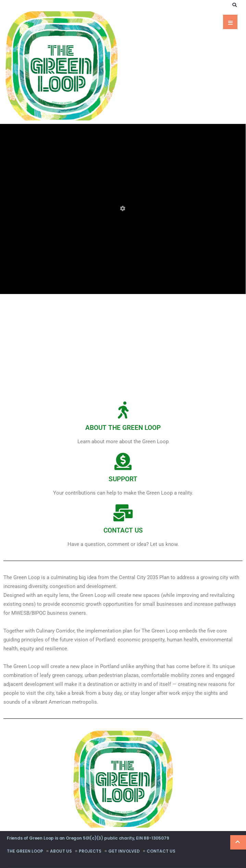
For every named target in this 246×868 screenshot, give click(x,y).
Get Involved (124, 851)
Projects (90, 851)
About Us (61, 851)
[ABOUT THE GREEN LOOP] (123, 410)
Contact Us (161, 851)
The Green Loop (25, 851)
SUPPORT (123, 479)
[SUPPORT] (123, 461)
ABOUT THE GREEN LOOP (123, 428)
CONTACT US (123, 530)
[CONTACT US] (123, 513)
